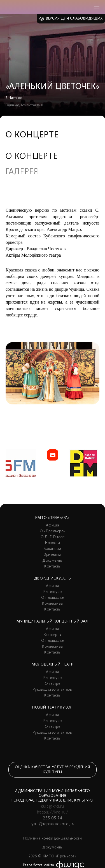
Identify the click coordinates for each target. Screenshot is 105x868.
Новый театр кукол (52, 708)
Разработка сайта (39, 865)
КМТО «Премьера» (53, 518)
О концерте (32, 157)
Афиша (53, 525)
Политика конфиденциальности (53, 839)
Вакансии (52, 549)
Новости (53, 543)
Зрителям (52, 555)
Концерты (52, 635)
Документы (53, 561)
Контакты (52, 567)
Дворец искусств (53, 579)
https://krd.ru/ (53, 812)
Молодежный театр (53, 665)
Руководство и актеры (53, 690)
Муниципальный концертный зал (53, 622)
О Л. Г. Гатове (53, 537)
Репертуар (53, 592)
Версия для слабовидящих (74, 19)
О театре (53, 684)
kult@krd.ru (52, 807)
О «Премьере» (52, 531)
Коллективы (52, 604)
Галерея (22, 172)
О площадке (52, 598)
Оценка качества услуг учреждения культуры (52, 770)
